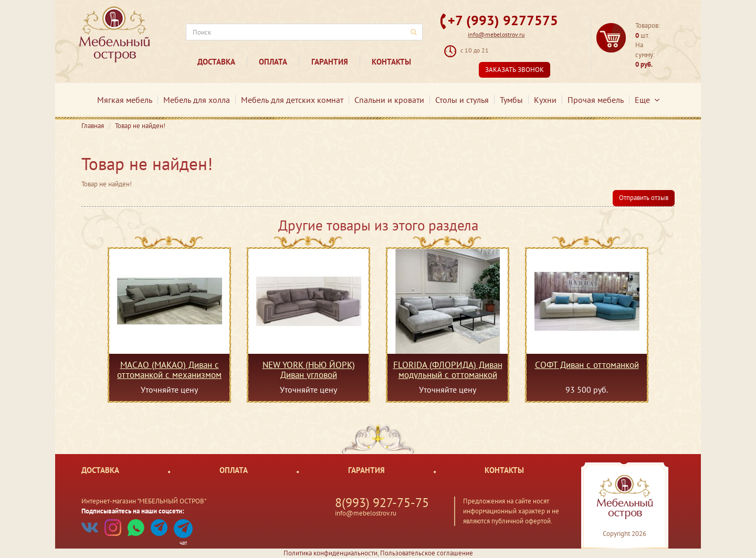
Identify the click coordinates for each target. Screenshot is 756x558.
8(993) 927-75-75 (382, 503)
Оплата (273, 62)
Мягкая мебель (125, 100)
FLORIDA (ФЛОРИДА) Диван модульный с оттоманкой (448, 370)
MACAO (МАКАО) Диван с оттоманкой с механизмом (169, 370)
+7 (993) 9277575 (503, 20)
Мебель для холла (197, 100)
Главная (93, 126)
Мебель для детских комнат (292, 100)
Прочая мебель (596, 100)
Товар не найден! (140, 126)
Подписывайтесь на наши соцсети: (133, 511)
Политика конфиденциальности (330, 553)
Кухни (545, 100)
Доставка (216, 62)
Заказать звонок (514, 70)
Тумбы (511, 100)
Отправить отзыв (644, 198)
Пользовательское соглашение (427, 553)
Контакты (391, 62)
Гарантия (330, 62)
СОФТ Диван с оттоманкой (587, 365)
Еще (647, 100)
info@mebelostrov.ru (496, 34)
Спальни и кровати (389, 100)
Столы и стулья (462, 100)
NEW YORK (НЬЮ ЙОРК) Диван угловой (309, 370)
